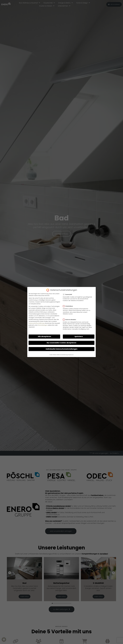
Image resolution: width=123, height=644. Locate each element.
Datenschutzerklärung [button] (62, 355)
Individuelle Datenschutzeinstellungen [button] (62, 349)
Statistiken (69, 306)
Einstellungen (43, 325)
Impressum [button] (71, 355)
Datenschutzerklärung (36, 323)
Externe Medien (70, 320)
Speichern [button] (79, 336)
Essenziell (68, 294)
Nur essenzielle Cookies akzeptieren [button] (61, 343)
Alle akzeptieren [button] (44, 336)
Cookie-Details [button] (53, 355)
